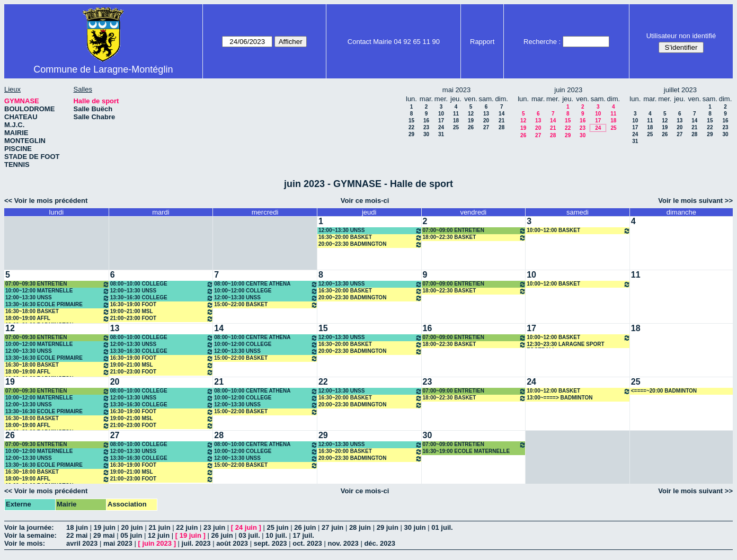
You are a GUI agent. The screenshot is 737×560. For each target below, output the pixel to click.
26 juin (305, 527)
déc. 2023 (380, 543)
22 (411, 127)
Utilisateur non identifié (681, 36)
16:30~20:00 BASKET (370, 238)
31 (441, 134)
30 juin (415, 527)
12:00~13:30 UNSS (370, 231)
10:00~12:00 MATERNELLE (57, 291)
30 (426, 134)
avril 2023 (82, 543)
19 (471, 121)
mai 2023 (118, 543)
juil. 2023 (196, 543)
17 (441, 121)
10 (441, 114)
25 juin (277, 527)
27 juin (332, 527)
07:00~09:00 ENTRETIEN (475, 231)
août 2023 (232, 543)
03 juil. (249, 535)
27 (486, 127)
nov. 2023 (343, 543)
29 (411, 134)
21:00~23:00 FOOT (162, 319)
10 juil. (276, 535)
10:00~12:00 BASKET (579, 231)
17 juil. (303, 535)
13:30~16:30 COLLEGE (162, 298)
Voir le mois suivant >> (695, 201)
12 (471, 114)
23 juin (214, 527)
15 (411, 121)
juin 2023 (157, 543)
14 (501, 114)
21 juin (159, 527)
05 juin (131, 535)
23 (426, 127)
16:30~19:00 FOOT (162, 305)
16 (426, 121)
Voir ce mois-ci (365, 201)
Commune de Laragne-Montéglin (103, 69)
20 (486, 121)
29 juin (388, 527)
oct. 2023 (307, 543)
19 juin (105, 527)
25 (456, 127)
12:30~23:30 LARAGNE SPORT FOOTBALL (565, 345)
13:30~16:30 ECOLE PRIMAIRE (57, 305)
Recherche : (542, 42)
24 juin (246, 527)
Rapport (482, 42)
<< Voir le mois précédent (46, 201)
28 (501, 127)
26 (471, 127)
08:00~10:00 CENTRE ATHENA (266, 284)
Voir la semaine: (30, 535)
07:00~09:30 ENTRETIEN (57, 284)
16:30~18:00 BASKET (57, 312)
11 (456, 114)
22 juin (187, 527)
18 (456, 121)
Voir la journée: (29, 527)
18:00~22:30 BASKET (475, 238)
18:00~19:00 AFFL (57, 319)
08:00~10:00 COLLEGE (162, 284)
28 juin (360, 527)
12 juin (159, 535)
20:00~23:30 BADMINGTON (370, 245)
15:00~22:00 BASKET (266, 305)
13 (486, 114)
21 (501, 121)
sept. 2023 (270, 543)
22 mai (77, 535)
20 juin (132, 527)
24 (441, 127)
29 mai (104, 535)
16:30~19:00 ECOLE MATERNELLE (467, 451)
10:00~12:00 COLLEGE (266, 291)
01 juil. (442, 527)
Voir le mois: (25, 543)
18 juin (77, 527)
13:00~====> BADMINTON (560, 398)
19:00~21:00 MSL (162, 312)
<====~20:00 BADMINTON (664, 391)
